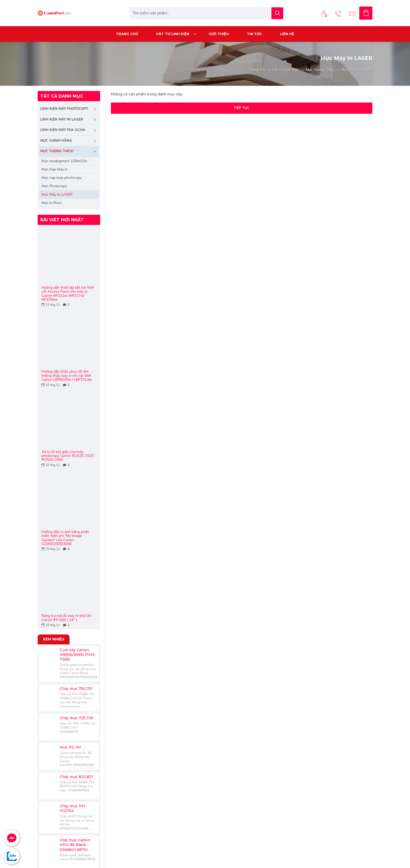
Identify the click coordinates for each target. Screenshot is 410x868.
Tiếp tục (242, 108)
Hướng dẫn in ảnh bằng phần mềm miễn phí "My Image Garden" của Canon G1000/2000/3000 (65, 538)
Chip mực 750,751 (76, 689)
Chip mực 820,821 (76, 777)
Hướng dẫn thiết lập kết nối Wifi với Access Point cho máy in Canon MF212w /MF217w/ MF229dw (68, 294)
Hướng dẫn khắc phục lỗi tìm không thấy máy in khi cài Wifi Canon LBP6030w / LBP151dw (67, 376)
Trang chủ (257, 70)
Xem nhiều (54, 639)
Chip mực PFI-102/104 (73, 808)
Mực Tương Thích (320, 70)
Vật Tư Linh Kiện (286, 70)
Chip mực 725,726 (76, 718)
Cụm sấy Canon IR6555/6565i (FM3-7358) (78, 655)
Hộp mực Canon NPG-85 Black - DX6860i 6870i (75, 845)
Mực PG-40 (70, 747)
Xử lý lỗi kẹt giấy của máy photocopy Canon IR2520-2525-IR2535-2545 (68, 456)
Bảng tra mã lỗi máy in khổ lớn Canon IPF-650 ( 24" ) (67, 618)
